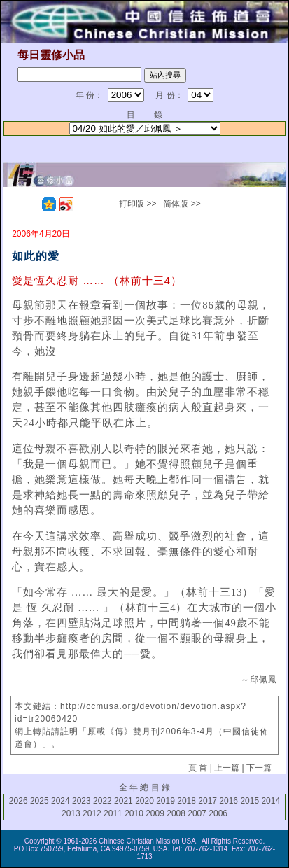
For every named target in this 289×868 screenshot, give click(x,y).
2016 (228, 801)
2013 (71, 813)
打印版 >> (138, 204)
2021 (124, 801)
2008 (176, 813)
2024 (61, 801)
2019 (165, 801)
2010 (134, 813)
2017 (207, 801)
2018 (186, 801)
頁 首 (198, 768)
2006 (218, 813)
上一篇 (227, 768)
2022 (103, 801)
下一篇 (259, 768)
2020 (144, 801)
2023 (82, 801)
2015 (249, 801)
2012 (92, 813)
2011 (113, 813)
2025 (40, 801)
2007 (197, 813)
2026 (19, 801)
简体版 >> (182, 204)
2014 (270, 801)
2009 (155, 813)
